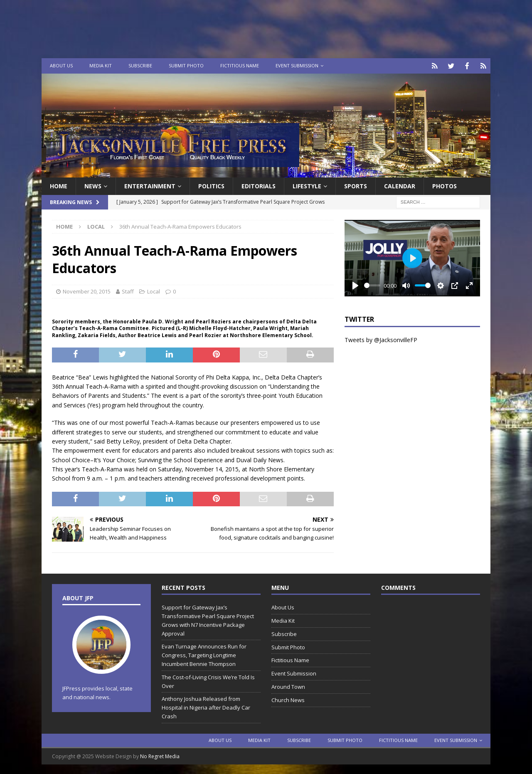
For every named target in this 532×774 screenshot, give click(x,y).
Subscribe (140, 65)
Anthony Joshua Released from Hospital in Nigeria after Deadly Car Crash (206, 707)
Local (154, 291)
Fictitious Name (240, 65)
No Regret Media (160, 756)
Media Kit (101, 65)
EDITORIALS (259, 185)
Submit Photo (186, 65)
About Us (61, 65)
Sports (356, 185)
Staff (128, 291)
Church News (288, 699)
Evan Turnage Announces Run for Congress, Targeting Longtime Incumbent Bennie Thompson (204, 654)
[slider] (372, 285)
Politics (211, 185)
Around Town (288, 686)
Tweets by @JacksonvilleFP (381, 339)
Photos (445, 185)
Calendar (400, 185)
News (93, 185)
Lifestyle (307, 185)
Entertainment (150, 185)
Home (59, 185)
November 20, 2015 (87, 291)
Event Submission (297, 65)
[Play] (355, 285)
